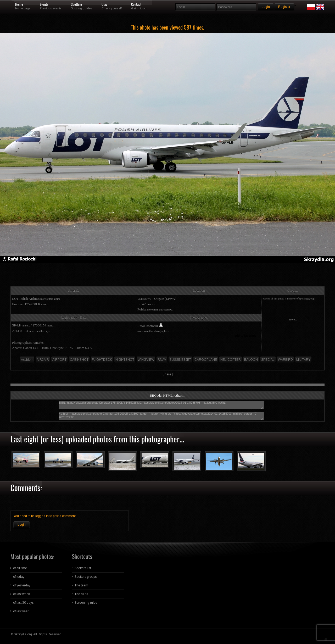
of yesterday (22, 585)
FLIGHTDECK (102, 360)
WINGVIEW (146, 360)
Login (22, 525)
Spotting (76, 4)
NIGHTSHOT (125, 360)
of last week (21, 594)
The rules (81, 594)
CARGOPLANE (206, 360)
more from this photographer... (153, 331)
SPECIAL (268, 360)
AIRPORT (59, 360)
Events (44, 4)
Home (19, 4)
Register (284, 7)
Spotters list (83, 568)
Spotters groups (86, 577)
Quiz (104, 4)
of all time (20, 568)
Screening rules (86, 603)
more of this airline (50, 299)
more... (45, 304)
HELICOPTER (231, 360)
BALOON (251, 360)
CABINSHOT (79, 360)
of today (19, 577)
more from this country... (160, 310)
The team (81, 585)
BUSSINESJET (180, 360)
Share (167, 374)
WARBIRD (285, 360)
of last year (21, 611)
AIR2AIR (43, 360)
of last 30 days (23, 603)
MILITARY (303, 360)
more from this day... (40, 331)
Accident (27, 360)
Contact (136, 4)
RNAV (162, 360)
